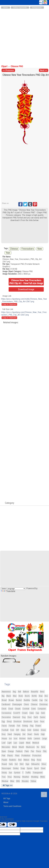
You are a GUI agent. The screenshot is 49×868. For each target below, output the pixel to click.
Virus (10, 777)
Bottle (34, 696)
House (4, 739)
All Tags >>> (7, 785)
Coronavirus (6, 713)
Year (8, 253)
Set (16, 764)
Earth (36, 717)
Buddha (27, 700)
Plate (17, 756)
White (43, 777)
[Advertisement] (24, 36)
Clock (4, 709)
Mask (28, 743)
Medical (36, 743)
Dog (24, 717)
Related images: (11, 322)
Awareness (6, 692)
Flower (38, 726)
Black (9, 696)
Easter (43, 717)
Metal (14, 747)
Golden (36, 730)
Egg (3, 721)
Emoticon (17, 721)
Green (43, 730)
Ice (10, 739)
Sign (27, 764)
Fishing (25, 726)
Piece (38, 751)
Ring (33, 760)
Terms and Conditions (12, 806)
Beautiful (34, 692)
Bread (4, 700)
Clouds (18, 709)
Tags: (6, 684)
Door (30, 717)
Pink (3, 756)
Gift (18, 730)
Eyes (36, 721)
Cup (37, 713)
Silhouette (35, 764)
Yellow (33, 781)
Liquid (21, 743)
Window (5, 781)
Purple (4, 760)
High (43, 734)
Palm (27, 751)
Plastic (10, 756)
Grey (4, 734)
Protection (37, 756)
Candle (35, 700)
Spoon (30, 768)
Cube (32, 713)
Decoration (6, 717)
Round (4, 764)
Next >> (44, 70)
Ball (19, 692)
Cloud (11, 709)
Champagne (17, 704)
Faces (4, 726)
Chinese (14, 249)
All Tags (7, 798)
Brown (11, 700)
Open (4, 751)
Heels (36, 734)
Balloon (26, 692)
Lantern (37, 739)
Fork (12, 730)
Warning (17, 777)
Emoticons (28, 721)
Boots (27, 696)
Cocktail (26, 709)
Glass (23, 730)
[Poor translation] (12, 825)
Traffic (28, 773)
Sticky (4, 773)
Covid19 (17, 713)
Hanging (17, 734)
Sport (37, 768)
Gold (29, 730)
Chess (26, 704)
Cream (25, 713)
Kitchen (22, 739)
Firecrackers (28, 249)
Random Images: (9, 656)
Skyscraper (6, 768)
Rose (39, 760)
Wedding (35, 777)
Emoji (9, 721)
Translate (8, 591)
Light (9, 743)
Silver (44, 764)
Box (46, 696)
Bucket (19, 700)
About (6, 802)
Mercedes (6, 747)
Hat (24, 734)
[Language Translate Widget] (13, 589)
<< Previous (8, 70)
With (18, 781)
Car (46, 700)
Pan (32, 751)
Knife (30, 739)
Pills (45, 751)
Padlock (19, 751)
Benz (42, 692)
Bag (14, 692)
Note (43, 747)
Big (3, 696)
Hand (10, 734)
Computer (42, 709)
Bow (41, 696)
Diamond (16, 717)
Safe (11, 764)
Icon (15, 739)
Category (8, 503)
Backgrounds (37, 8)
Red (20, 760)
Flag (32, 726)
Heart (30, 734)
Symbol (17, 773)
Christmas (44, 704)
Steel (43, 768)
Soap (23, 768)
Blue (15, 696)
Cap (41, 700)
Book (21, 696)
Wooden (25, 781)
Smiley (16, 768)
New (40, 249)
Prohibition (26, 756)
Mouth (21, 747)
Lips (15, 743)
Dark (43, 713)
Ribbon (26, 760)
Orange (11, 751)
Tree (4, 777)
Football (5, 730)
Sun (10, 773)
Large (44, 739)
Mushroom (30, 747)
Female (12, 726)
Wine (12, 781)
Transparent (38, 773)
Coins (33, 709)
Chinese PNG (17, 66)
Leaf (4, 743)
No (38, 747)
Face (42, 721)
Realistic (13, 760)
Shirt (22, 764)
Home (6, 8)
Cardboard (6, 704)
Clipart (5, 66)
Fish (18, 726)
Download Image (26, 289)
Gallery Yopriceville (20, 8)
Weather (26, 777)
